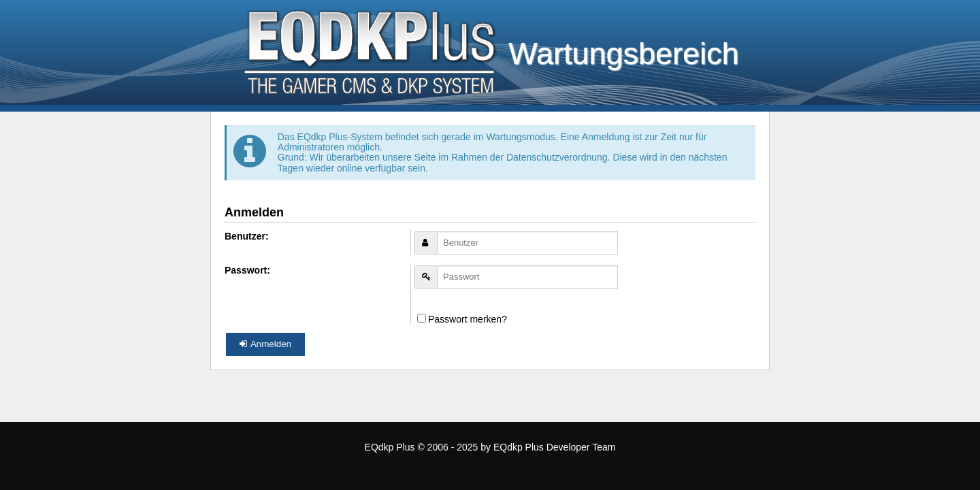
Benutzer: (247, 236)
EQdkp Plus (390, 447)
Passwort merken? (462, 319)
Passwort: (247, 270)
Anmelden (265, 344)
